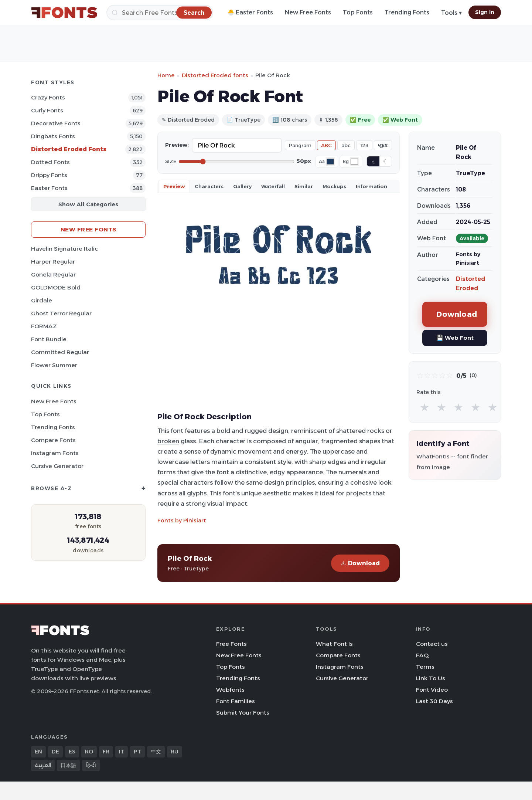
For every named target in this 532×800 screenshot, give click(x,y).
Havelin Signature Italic (64, 249)
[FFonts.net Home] (64, 13)
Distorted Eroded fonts (215, 75)
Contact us (432, 644)
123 (364, 145)
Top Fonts (358, 12)
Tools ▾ (451, 13)
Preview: (177, 145)
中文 (156, 752)
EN (38, 752)
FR (106, 752)
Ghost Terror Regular (61, 313)
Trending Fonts (407, 12)
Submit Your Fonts (243, 713)
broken (168, 441)
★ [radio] (424, 407)
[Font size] (236, 162)
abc (346, 145)
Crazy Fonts (48, 97)
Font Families (236, 701)
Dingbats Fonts (53, 136)
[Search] (160, 13)
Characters (209, 186)
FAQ (422, 655)
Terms (425, 667)
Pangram (300, 145)
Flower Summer (54, 365)
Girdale (42, 300)
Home (166, 75)
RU (175, 752)
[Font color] (330, 162)
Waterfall (273, 186)
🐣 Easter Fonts (250, 12)
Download (360, 563)
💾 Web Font (455, 338)
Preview (174, 186)
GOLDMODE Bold (56, 287)
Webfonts (230, 690)
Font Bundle (49, 339)
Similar (304, 186)
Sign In (485, 12)
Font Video (432, 690)
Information (371, 186)
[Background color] (354, 162)
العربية (43, 765)
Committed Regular (60, 352)
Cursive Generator (57, 466)
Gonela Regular (53, 274)
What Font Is (334, 644)
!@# (383, 145)
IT (122, 752)
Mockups (334, 186)
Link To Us (431, 678)
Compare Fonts (53, 440)
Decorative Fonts (56, 123)
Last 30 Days (434, 701)
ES (72, 752)
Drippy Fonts (49, 175)
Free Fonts (231, 644)
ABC (326, 145)
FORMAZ (44, 326)
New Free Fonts (308, 12)
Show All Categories (88, 204)
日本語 (68, 765)
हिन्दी (91, 765)
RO (89, 752)
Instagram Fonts (55, 453)
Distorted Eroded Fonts (69, 149)
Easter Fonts (49, 188)
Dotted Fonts (50, 162)
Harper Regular (53, 262)
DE (55, 752)
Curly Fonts (47, 110)
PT (137, 752)
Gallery (242, 186)
